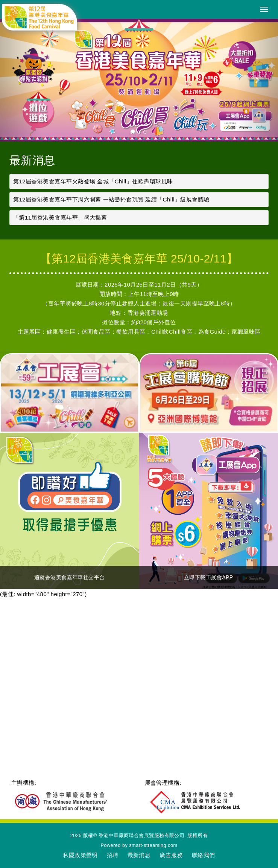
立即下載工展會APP (209, 577)
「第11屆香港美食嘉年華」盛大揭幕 (60, 217)
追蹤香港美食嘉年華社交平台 (70, 577)
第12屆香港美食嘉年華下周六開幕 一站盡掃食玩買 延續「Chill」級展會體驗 (111, 199)
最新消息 (32, 160)
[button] (21, 80)
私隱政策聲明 (80, 855)
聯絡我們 (204, 855)
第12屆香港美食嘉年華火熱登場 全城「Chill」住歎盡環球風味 (93, 181)
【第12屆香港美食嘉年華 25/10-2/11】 (139, 259)
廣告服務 (171, 855)
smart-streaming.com (153, 845)
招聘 (113, 855)
